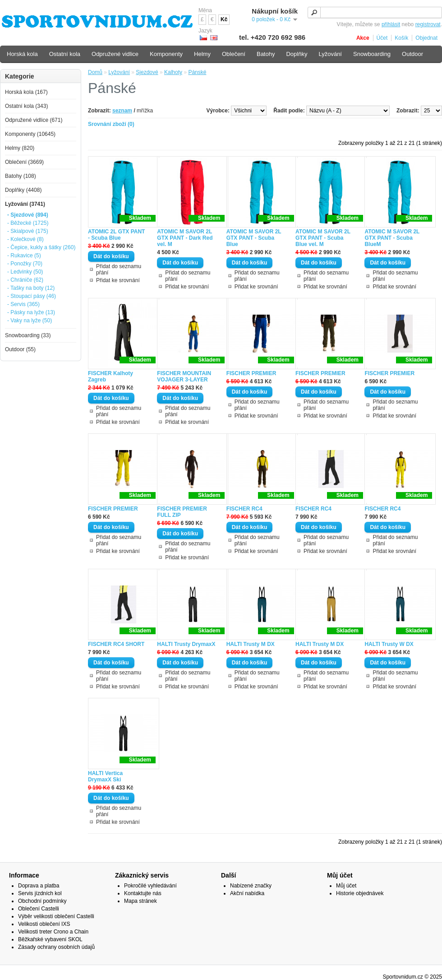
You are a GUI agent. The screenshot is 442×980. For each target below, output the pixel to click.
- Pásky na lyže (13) (31, 312)
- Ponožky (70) (25, 264)
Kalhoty (173, 72)
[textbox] (375, 12)
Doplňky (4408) (23, 190)
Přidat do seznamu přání (119, 269)
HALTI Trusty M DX (251, 644)
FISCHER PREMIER (251, 373)
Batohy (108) (21, 176)
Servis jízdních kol (40, 893)
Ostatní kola (65, 54)
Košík (401, 38)
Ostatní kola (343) (26, 106)
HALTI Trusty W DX (389, 644)
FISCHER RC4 (244, 509)
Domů (95, 72)
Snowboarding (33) (28, 335)
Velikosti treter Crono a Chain (53, 932)
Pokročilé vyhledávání (150, 886)
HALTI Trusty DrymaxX (186, 644)
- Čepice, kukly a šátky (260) (41, 247)
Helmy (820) (20, 148)
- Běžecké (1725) (28, 223)
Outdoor (412, 54)
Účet (382, 38)
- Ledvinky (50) (25, 272)
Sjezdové (147, 72)
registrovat (428, 24)
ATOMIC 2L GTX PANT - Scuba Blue (116, 235)
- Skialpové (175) (28, 231)
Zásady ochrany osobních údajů (56, 947)
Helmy (202, 54)
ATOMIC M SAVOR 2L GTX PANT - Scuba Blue (254, 238)
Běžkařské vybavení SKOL (50, 939)
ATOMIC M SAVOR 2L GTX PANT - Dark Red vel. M (185, 238)
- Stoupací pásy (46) (32, 296)
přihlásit (391, 24)
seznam (122, 111)
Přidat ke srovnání (118, 280)
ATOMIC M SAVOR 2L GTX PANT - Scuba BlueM (392, 238)
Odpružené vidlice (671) (34, 120)
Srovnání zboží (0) (111, 124)
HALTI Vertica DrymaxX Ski (105, 776)
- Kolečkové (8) (25, 239)
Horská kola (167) (26, 92)
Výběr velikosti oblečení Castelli (56, 916)
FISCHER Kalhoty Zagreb (110, 376)
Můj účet (346, 886)
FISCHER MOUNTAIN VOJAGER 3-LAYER (184, 376)
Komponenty (166, 54)
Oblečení (234, 54)
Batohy (266, 54)
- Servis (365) (23, 304)
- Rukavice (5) (24, 255)
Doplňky (297, 54)
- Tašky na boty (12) (31, 288)
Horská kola (22, 54)
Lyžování (119, 72)
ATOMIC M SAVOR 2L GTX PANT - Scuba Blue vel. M (323, 238)
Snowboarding (372, 54)
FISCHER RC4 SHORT (116, 644)
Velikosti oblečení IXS (44, 924)
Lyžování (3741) (25, 204)
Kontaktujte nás (143, 893)
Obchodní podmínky (42, 901)
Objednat (426, 38)
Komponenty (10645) (30, 134)
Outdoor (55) (20, 349)
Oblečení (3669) (24, 162)
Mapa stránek (140, 901)
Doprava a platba (39, 886)
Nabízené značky (251, 886)
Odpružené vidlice (115, 54)
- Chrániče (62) (25, 280)
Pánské (197, 72)
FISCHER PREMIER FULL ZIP (182, 512)
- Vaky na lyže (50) (30, 320)
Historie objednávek (360, 893)
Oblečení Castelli (39, 909)
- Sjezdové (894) (28, 215)
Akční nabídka (247, 893)
